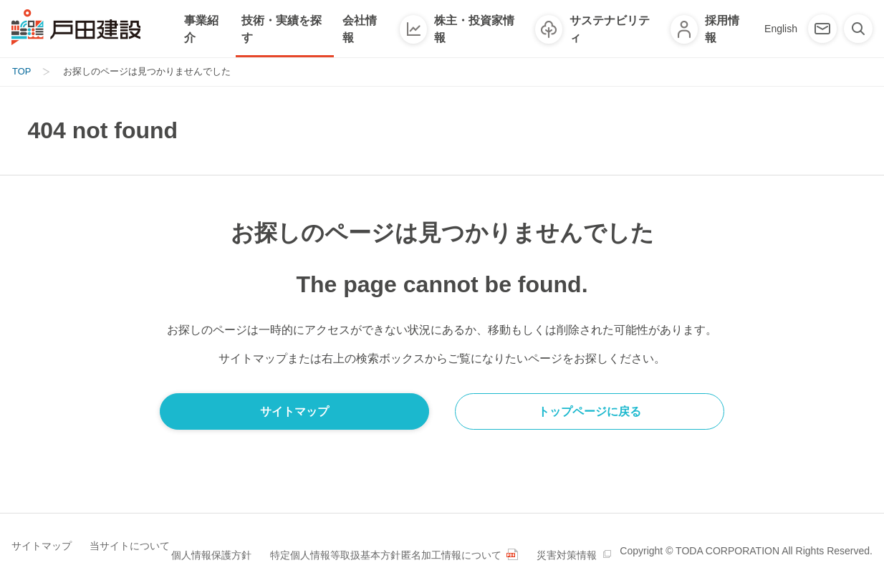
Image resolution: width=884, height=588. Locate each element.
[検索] (858, 29)
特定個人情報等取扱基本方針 (340, 541)
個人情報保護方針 (221, 541)
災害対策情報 (42, 561)
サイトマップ (42, 541)
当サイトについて (126, 541)
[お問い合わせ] (822, 29)
